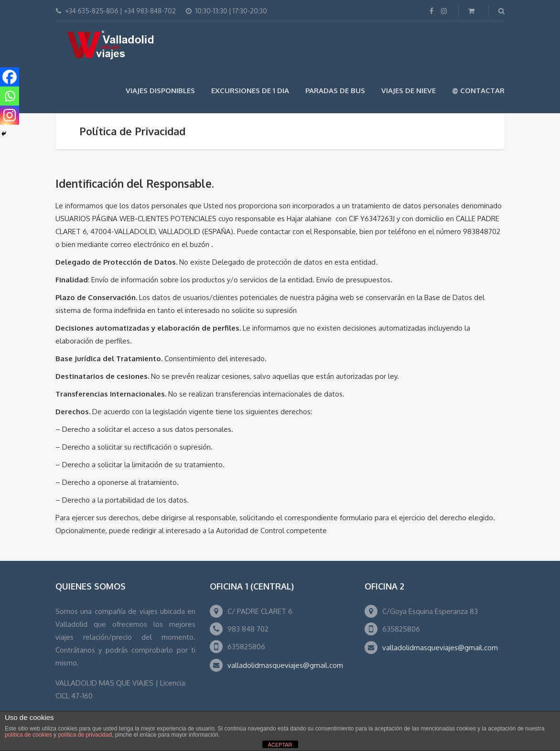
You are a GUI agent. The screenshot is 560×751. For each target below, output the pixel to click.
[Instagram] (10, 115)
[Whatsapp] (10, 96)
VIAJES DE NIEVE (409, 91)
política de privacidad (85, 735)
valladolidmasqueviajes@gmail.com (285, 665)
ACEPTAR (280, 745)
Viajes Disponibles (160, 91)
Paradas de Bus (335, 91)
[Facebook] (10, 77)
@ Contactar (478, 91)
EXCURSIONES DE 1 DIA (250, 91)
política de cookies (28, 735)
